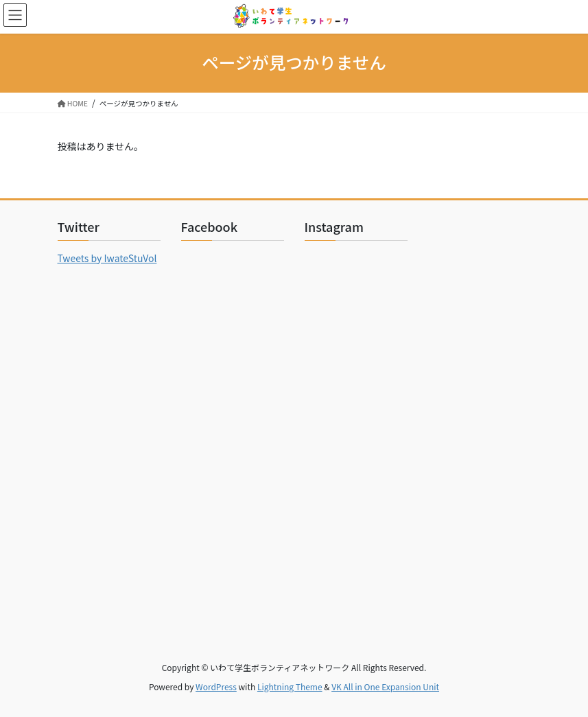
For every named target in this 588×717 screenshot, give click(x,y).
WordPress (216, 686)
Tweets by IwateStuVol (107, 258)
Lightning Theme (290, 686)
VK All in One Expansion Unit (385, 686)
